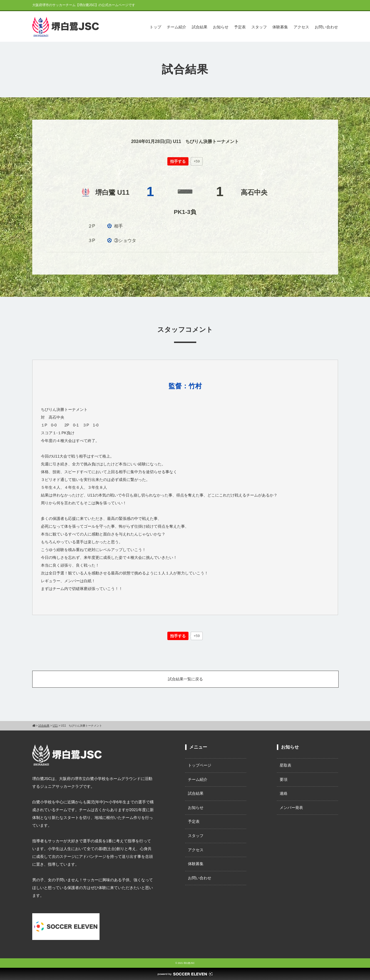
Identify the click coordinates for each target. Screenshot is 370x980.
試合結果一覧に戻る (185, 679)
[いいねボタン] (178, 161)
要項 (284, 779)
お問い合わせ (326, 27)
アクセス (301, 27)
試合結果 (200, 27)
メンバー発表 (291, 808)
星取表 (285, 765)
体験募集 (280, 27)
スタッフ (259, 27)
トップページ (200, 765)
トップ (155, 27)
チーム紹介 (177, 27)
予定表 (240, 27)
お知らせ (221, 27)
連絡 (284, 793)
